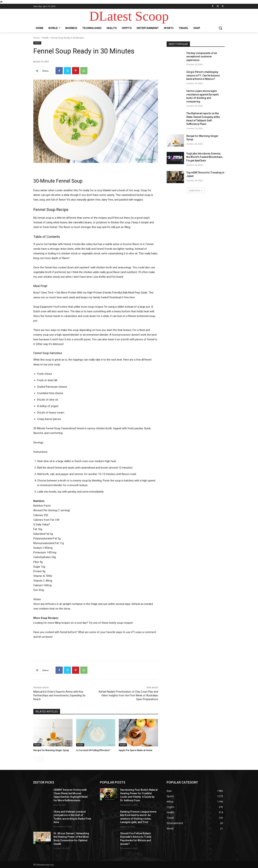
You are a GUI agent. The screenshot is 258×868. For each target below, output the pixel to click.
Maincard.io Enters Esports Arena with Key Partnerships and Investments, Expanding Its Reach (59, 695)
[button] (220, 28)
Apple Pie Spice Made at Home (136, 750)
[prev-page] (36, 759)
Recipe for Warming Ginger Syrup (51, 750)
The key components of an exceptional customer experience (202, 57)
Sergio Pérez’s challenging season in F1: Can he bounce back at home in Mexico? (203, 75)
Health (45, 38)
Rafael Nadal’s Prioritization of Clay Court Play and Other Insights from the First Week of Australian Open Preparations (128, 695)
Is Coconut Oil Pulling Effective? (93, 750)
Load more (196, 190)
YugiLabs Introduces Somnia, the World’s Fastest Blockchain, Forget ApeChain (205, 157)
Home (36, 38)
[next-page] (41, 759)
